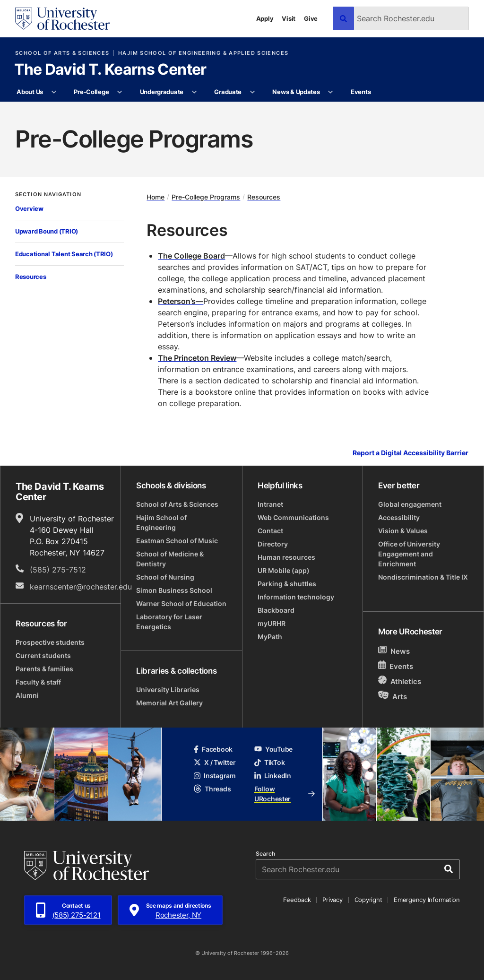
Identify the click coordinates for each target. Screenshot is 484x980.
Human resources (286, 557)
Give (311, 18)
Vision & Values (403, 531)
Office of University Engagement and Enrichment (409, 554)
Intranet (270, 504)
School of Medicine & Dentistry (170, 559)
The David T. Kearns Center (110, 70)
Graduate (228, 92)
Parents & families (44, 669)
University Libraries (168, 689)
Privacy (332, 900)
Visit (289, 18)
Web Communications (293, 517)
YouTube (273, 749)
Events (361, 92)
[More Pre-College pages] (120, 92)
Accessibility (399, 517)
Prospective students (50, 642)
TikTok (269, 762)
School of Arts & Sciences (62, 53)
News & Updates (296, 92)
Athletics (400, 681)
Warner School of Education (181, 603)
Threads (212, 789)
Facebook (213, 749)
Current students (43, 655)
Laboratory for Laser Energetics (169, 622)
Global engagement (410, 504)
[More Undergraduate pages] (194, 92)
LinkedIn (273, 776)
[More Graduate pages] (252, 92)
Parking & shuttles (287, 584)
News (394, 651)
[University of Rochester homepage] (62, 19)
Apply (265, 18)
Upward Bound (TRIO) (47, 231)
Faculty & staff (38, 682)
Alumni (27, 695)
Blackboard (276, 610)
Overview (29, 208)
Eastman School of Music (177, 541)
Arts (393, 696)
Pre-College (91, 92)
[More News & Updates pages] (331, 92)
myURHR (272, 623)
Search (265, 854)
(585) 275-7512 (58, 570)
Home (156, 197)
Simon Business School (174, 590)
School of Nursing (165, 577)
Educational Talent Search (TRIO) (64, 254)
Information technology (296, 597)
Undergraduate (162, 92)
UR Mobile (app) (284, 570)
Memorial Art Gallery (169, 703)
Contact (270, 531)
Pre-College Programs (206, 197)
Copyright (368, 900)
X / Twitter (215, 762)
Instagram (215, 776)
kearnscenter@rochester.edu (81, 587)
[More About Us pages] (54, 92)
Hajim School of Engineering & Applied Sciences (203, 53)
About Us (30, 92)
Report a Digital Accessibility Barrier (411, 453)
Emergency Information (427, 900)
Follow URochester (285, 794)
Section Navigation (48, 195)
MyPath (270, 637)
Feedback (297, 900)
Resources (31, 277)
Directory (273, 544)
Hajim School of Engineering (161, 522)
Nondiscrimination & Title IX (423, 577)
